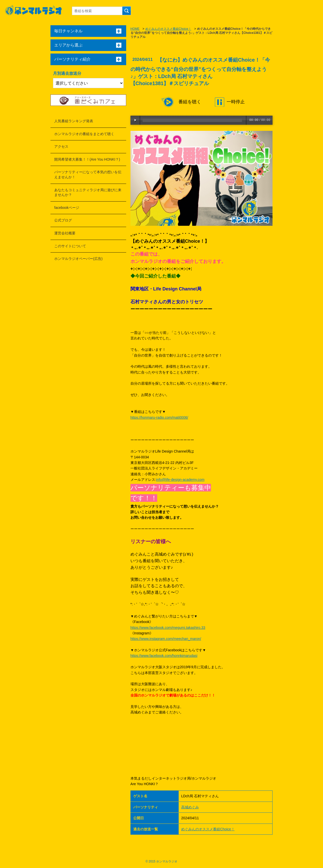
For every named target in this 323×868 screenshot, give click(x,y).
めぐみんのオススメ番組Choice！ (168, 29)
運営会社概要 (65, 233)
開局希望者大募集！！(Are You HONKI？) (87, 159)
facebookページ (67, 208)
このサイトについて (70, 246)
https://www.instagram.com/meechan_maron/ (166, 639)
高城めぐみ (190, 807)
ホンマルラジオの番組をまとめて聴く (84, 134)
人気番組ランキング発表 (74, 121)
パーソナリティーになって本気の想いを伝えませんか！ (88, 175)
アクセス (61, 146)
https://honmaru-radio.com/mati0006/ (159, 417)
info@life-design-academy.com (180, 480)
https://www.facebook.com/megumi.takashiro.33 (168, 628)
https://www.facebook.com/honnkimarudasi (164, 656)
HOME (135, 29)
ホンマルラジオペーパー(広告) (78, 259)
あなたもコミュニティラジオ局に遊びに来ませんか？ (88, 192)
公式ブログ (63, 220)
